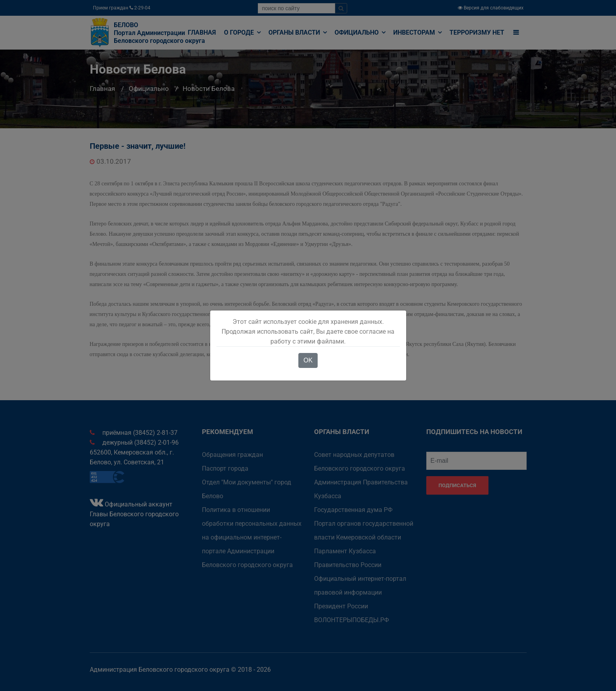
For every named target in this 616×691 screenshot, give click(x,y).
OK (308, 360)
